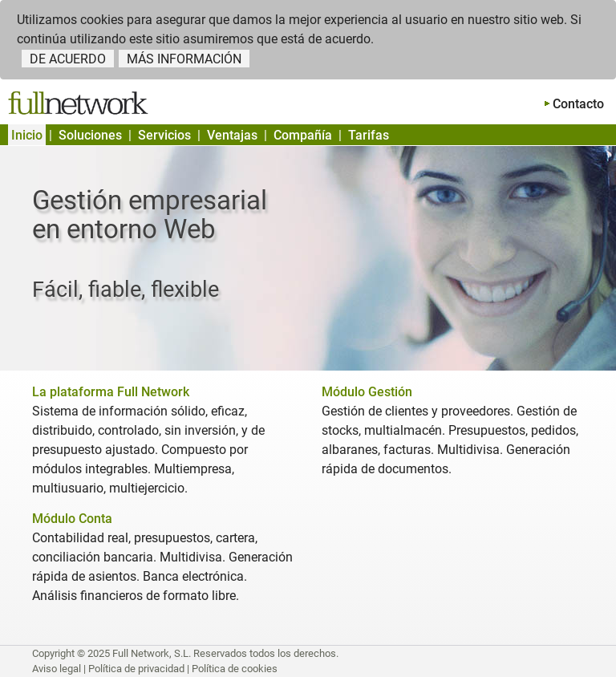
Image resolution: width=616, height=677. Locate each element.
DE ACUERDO (68, 59)
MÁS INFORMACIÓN (184, 59)
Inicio (27, 135)
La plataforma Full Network (111, 392)
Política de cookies (235, 669)
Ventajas (232, 135)
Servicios (164, 135)
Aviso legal (57, 669)
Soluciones (90, 135)
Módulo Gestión (367, 392)
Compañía (303, 135)
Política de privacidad (136, 669)
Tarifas (369, 135)
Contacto (578, 104)
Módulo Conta (72, 519)
